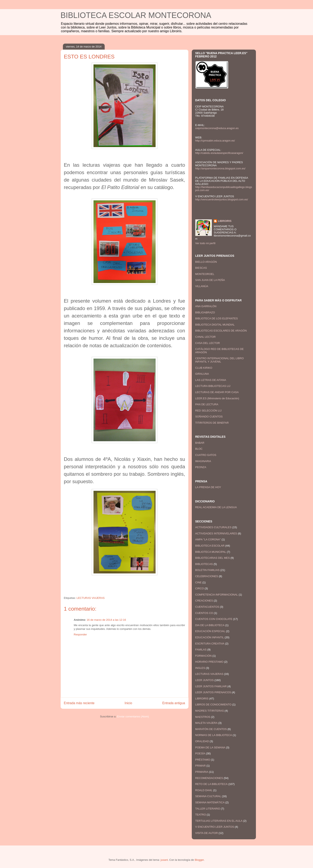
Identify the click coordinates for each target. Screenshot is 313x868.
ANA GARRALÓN (206, 306)
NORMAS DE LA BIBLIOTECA (214, 735)
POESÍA (200, 753)
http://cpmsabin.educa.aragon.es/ (215, 141)
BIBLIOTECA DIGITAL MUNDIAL (215, 325)
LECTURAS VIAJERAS (91, 598)
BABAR (200, 443)
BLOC (199, 449)
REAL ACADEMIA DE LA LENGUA (216, 507)
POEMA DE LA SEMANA (210, 747)
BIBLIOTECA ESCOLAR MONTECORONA (136, 15)
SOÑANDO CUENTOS (209, 417)
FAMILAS (201, 650)
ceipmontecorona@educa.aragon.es (217, 128)
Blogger (199, 860)
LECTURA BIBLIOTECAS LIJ (213, 386)
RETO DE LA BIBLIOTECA (212, 784)
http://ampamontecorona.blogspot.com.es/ (220, 168)
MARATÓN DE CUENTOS (211, 729)
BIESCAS (201, 268)
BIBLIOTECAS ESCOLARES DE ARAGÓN (221, 331)
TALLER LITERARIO (208, 809)
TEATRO (201, 815)
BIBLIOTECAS (204, 564)
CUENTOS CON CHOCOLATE (214, 619)
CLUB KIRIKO (204, 368)
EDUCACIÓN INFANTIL (210, 637)
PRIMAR (201, 766)
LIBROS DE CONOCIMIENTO (213, 705)
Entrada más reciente (79, 703)
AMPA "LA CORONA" (208, 539)
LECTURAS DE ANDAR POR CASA (217, 392)
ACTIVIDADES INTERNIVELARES (216, 533)
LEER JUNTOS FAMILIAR (211, 686)
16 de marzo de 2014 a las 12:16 (106, 620)
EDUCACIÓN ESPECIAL (210, 631)
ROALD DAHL (204, 790)
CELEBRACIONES (207, 576)
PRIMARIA (202, 772)
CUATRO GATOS (206, 455)
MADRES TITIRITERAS (210, 711)
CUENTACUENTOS (207, 607)
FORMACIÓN (203, 656)
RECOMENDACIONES (209, 778)
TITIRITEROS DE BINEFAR (212, 423)
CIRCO (200, 588)
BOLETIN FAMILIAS (207, 570)
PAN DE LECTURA (207, 404)
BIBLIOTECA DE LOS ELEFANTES (217, 318)
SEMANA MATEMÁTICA (210, 802)
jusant (164, 860)
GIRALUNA (202, 374)
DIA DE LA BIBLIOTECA (210, 625)
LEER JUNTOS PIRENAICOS (213, 692)
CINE (198, 582)
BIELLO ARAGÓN (206, 262)
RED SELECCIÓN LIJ (208, 411)
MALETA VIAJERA (206, 723)
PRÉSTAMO (203, 760)
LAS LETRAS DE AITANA (211, 380)
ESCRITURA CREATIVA (210, 644)
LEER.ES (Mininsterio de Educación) (217, 398)
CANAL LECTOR (206, 337)
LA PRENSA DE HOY (208, 487)
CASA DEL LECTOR (208, 343)
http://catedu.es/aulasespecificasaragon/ (219, 153)
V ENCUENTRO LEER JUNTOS (215, 827)
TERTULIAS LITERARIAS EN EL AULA (219, 821)
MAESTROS (203, 717)
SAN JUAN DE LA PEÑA (210, 280)
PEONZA (201, 467)
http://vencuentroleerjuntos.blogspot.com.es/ (222, 199)
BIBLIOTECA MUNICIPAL (211, 552)
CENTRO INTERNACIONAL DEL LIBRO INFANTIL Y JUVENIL (220, 360)
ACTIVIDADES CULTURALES (213, 527)
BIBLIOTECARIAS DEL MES (213, 558)
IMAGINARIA (203, 461)
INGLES (200, 668)
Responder (80, 634)
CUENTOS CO (204, 613)
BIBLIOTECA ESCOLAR (210, 546)
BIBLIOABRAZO (205, 312)
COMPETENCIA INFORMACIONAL (217, 595)
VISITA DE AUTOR (207, 833)
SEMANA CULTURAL (208, 796)
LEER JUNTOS (204, 680)
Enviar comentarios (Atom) (133, 716)
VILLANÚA (202, 286)
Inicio (128, 703)
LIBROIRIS (225, 221)
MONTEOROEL (205, 274)
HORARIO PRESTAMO (209, 662)
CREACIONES (204, 601)
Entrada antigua (174, 703)
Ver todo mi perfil (205, 243)
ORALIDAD (202, 741)
